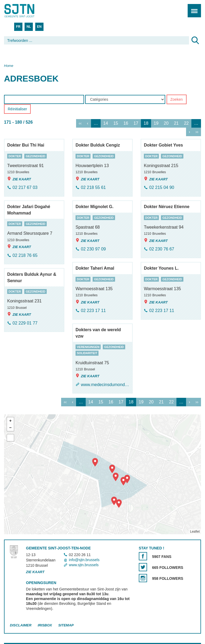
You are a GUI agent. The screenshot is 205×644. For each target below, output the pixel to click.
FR (18, 27)
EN (39, 27)
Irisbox (45, 625)
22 (186, 123)
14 (106, 123)
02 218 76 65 (25, 255)
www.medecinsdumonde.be (105, 385)
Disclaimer (21, 625)
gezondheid (35, 156)
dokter (15, 156)
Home (9, 66)
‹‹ (80, 123)
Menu (193, 8)
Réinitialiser (17, 109)
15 (116, 123)
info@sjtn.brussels (84, 560)
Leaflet (195, 532)
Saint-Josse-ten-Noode (27, 11)
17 (136, 123)
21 (176, 123)
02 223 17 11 (93, 311)
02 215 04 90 (162, 188)
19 (156, 123)
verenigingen (88, 347)
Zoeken (177, 100)
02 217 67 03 (25, 188)
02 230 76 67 (162, 249)
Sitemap (66, 625)
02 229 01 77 (25, 323)
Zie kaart (19, 179)
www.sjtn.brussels (84, 565)
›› (197, 132)
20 (166, 123)
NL (29, 27)
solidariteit (87, 353)
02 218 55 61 (93, 188)
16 (126, 123)
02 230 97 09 (93, 249)
